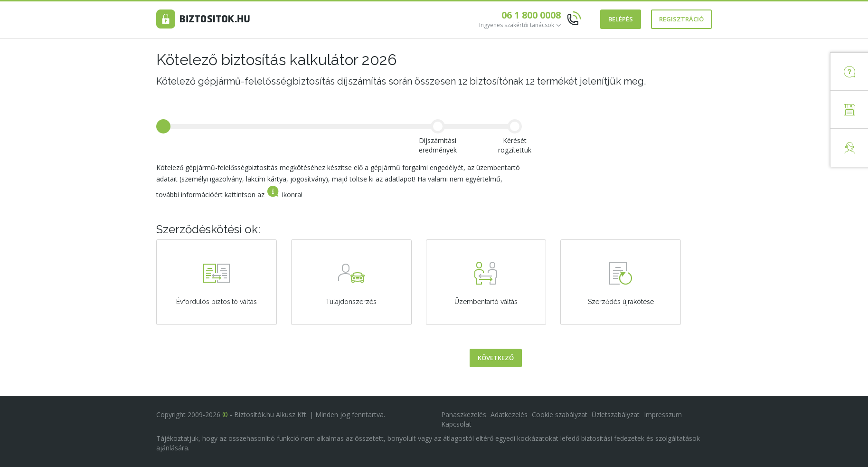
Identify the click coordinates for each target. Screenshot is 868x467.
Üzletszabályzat (616, 415)
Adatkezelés (509, 415)
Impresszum (663, 415)
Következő (496, 362)
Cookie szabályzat (560, 415)
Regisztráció (681, 19)
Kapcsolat (456, 424)
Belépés (621, 19)
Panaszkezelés (464, 415)
